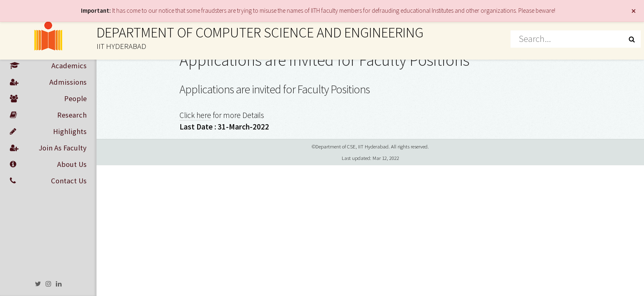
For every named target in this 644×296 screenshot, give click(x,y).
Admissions (48, 82)
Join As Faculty (48, 148)
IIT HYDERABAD (121, 46)
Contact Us (48, 181)
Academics (48, 66)
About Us (48, 164)
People (48, 99)
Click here (195, 115)
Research (48, 115)
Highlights (48, 132)
